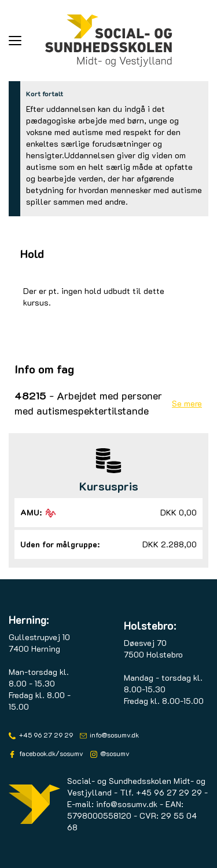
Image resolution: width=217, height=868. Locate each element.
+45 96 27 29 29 (45, 735)
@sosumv (114, 753)
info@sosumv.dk (113, 735)
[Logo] (109, 41)
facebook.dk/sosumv (50, 753)
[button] (27, 41)
